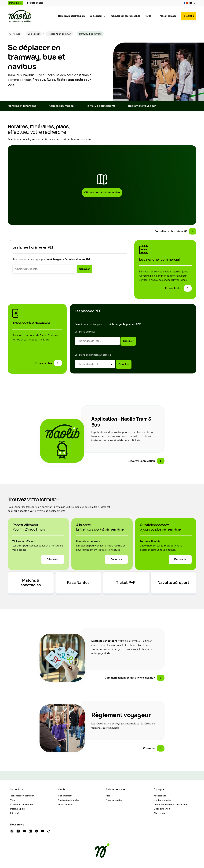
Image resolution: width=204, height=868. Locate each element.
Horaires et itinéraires (22, 106)
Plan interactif (65, 796)
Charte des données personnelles (171, 805)
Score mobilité (66, 805)
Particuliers (15, 3)
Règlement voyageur (142, 106)
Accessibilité (160, 796)
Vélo (13, 800)
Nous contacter (114, 800)
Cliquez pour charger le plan (102, 192)
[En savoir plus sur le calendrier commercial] (178, 288)
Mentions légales (162, 800)
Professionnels (35, 3)
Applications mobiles (69, 800)
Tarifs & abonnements (101, 106)
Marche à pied (17, 809)
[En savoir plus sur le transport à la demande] (49, 363)
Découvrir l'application (141, 461)
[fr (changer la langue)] (190, 3)
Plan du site (160, 813)
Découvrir (53, 559)
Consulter (84, 269)
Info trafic (189, 16)
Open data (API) (162, 809)
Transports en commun (22, 796)
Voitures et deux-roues (22, 805)
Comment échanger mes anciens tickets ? (130, 678)
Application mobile (61, 106)
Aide (108, 796)
